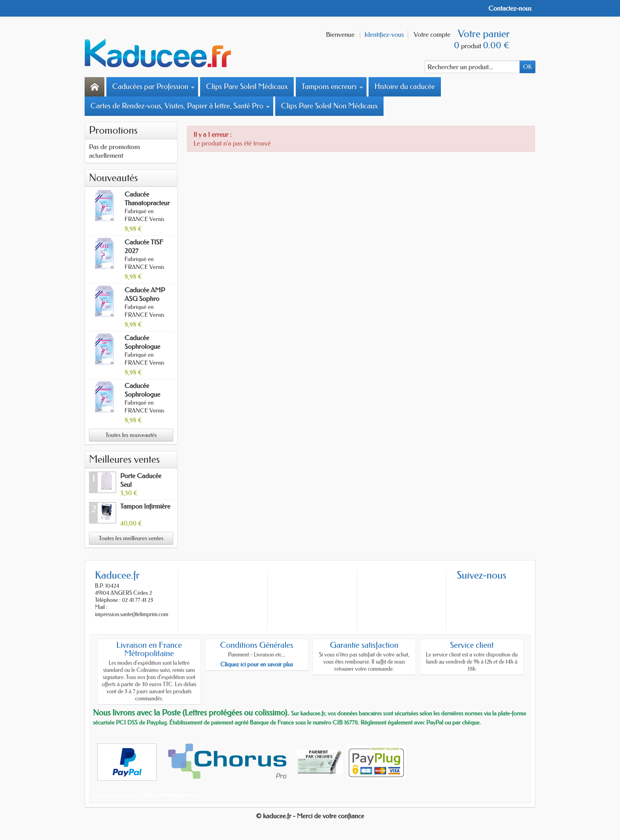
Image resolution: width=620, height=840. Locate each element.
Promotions (113, 130)
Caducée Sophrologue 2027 (142, 394)
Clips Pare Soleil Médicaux (247, 87)
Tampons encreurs (333, 87)
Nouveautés (113, 178)
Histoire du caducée (405, 87)
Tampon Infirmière (145, 506)
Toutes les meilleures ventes (131, 538)
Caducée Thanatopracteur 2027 (147, 203)
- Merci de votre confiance (329, 816)
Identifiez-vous (384, 34)
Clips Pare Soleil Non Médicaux (329, 106)
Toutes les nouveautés (131, 435)
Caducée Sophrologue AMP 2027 (142, 346)
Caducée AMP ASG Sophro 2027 (145, 299)
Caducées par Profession (154, 87)
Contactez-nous (510, 8)
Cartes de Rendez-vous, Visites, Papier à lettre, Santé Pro (180, 106)
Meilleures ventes (124, 459)
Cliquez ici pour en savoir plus (257, 664)
